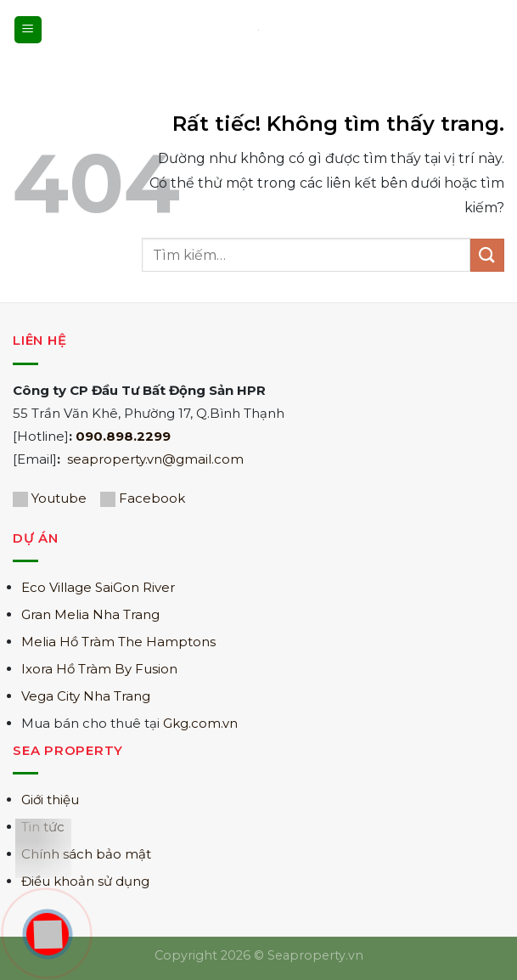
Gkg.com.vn (200, 723)
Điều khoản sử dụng (85, 881)
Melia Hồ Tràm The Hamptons (118, 642)
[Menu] (28, 30)
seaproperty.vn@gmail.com (155, 459)
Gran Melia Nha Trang (90, 614)
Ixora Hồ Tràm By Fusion (99, 669)
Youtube (59, 498)
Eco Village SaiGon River (98, 587)
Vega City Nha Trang (86, 696)
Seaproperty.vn (315, 955)
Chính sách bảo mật (86, 854)
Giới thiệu (50, 800)
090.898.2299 (123, 436)
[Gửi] (487, 255)
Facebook (152, 498)
